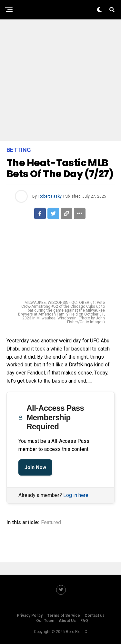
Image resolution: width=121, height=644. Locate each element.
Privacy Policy (30, 615)
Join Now (35, 467)
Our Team (45, 621)
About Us (67, 621)
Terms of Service (64, 615)
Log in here (76, 495)
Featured (51, 523)
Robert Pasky (50, 196)
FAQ (84, 621)
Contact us (95, 615)
